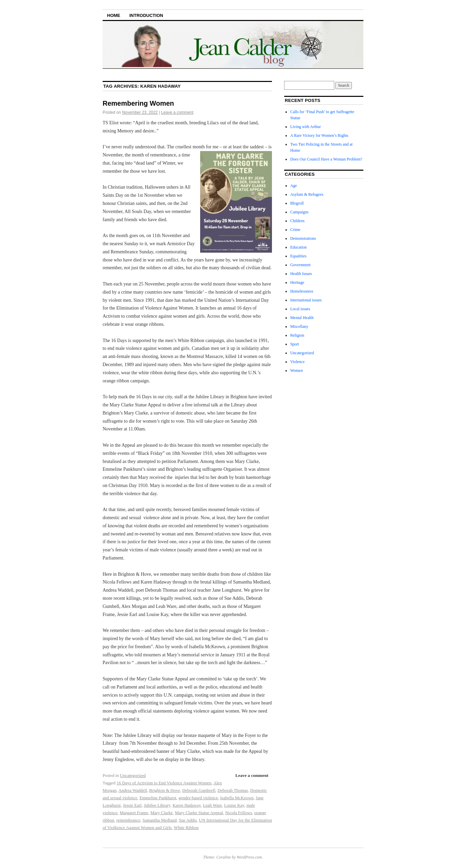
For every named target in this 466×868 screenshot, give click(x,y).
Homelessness (302, 291)
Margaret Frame (134, 813)
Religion (297, 335)
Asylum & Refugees (307, 194)
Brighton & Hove (165, 790)
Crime (295, 230)
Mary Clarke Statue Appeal (199, 813)
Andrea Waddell (133, 790)
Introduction (146, 15)
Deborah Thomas (233, 790)
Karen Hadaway (186, 805)
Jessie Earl (132, 805)
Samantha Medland (160, 820)
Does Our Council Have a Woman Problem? (326, 159)
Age (294, 186)
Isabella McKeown (237, 798)
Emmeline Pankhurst (158, 798)
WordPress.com (249, 857)
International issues (306, 300)
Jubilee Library (157, 805)
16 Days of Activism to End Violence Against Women (164, 783)
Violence (298, 362)
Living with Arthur (306, 127)
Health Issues (301, 274)
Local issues (300, 309)
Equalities (298, 256)
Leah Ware (212, 805)
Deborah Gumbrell (199, 790)
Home (114, 15)
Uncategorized (133, 775)
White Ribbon (186, 828)
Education (299, 247)
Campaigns (299, 212)
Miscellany (299, 326)
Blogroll (297, 203)
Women (296, 371)
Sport (295, 344)
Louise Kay (234, 805)
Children (297, 221)
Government (300, 265)
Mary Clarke (162, 813)
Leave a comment (177, 112)
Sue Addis (188, 820)
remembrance (128, 820)
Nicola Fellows (239, 813)
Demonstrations (303, 238)
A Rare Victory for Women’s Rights (319, 135)
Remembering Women (138, 103)
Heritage (297, 282)
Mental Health (302, 318)
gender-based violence (198, 798)
